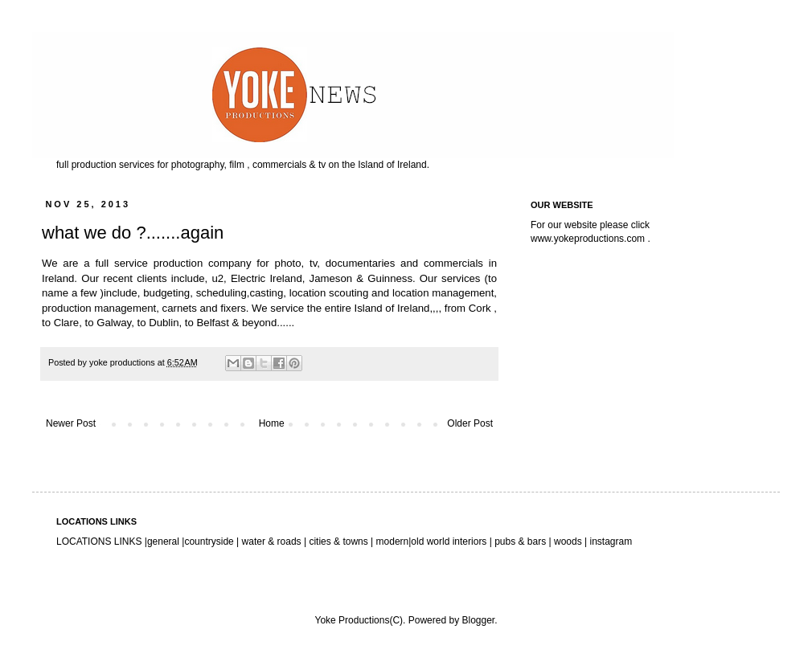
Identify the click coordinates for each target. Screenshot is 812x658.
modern (393, 542)
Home (272, 423)
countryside (210, 542)
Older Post (470, 423)
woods (569, 542)
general (163, 542)
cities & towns (338, 542)
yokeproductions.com (599, 239)
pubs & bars (519, 542)
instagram (611, 542)
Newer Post (71, 423)
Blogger (478, 620)
